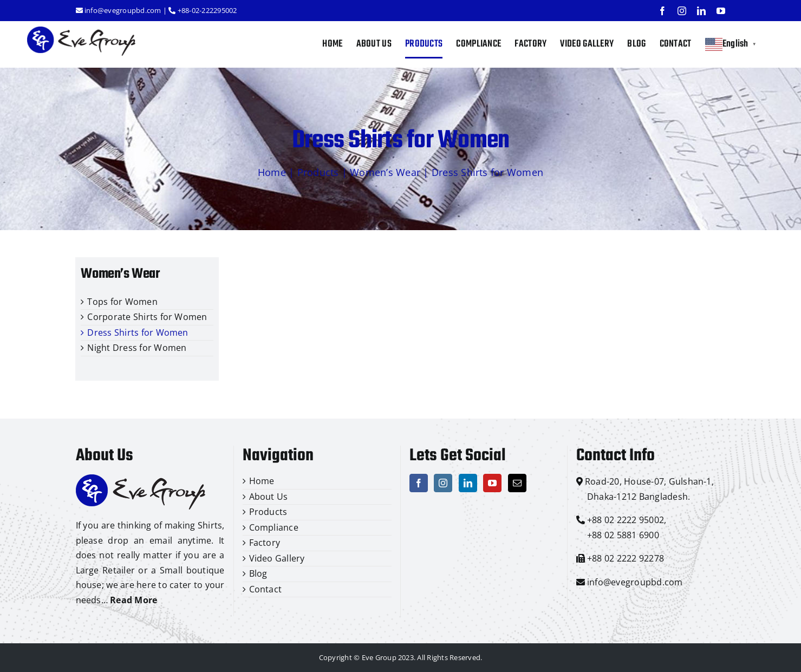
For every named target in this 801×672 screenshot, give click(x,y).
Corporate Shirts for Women (147, 317)
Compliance (274, 527)
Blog (258, 573)
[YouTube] (492, 483)
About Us (269, 497)
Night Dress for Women (137, 348)
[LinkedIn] (468, 483)
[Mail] (517, 483)
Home (272, 172)
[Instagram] (443, 483)
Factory (265, 543)
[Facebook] (419, 483)
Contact (266, 589)
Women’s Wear (385, 172)
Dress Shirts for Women (138, 332)
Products (318, 172)
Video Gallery (277, 558)
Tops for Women (122, 302)
